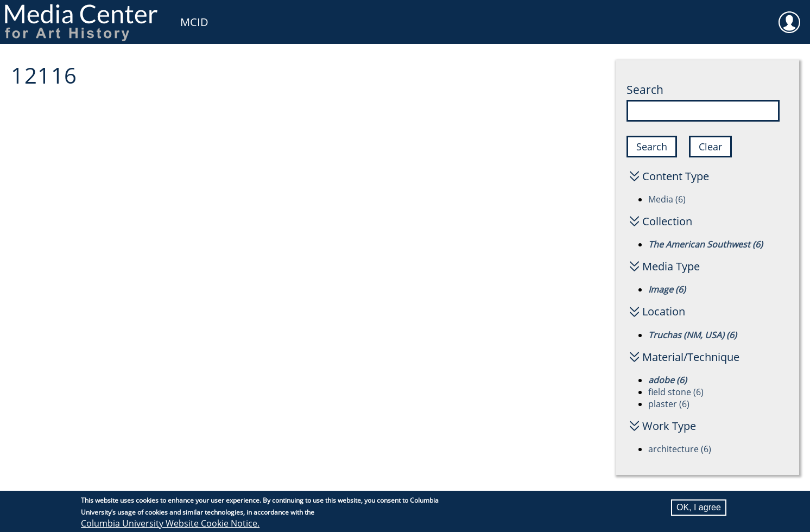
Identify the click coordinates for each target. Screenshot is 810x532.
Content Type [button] (676, 176)
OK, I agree (699, 509)
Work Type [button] (669, 426)
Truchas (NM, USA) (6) (692, 335)
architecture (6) (680, 449)
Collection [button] (667, 221)
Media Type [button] (671, 266)
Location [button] (664, 311)
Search (645, 90)
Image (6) (667, 289)
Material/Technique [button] (691, 357)
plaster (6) (669, 404)
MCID (194, 22)
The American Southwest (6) (705, 244)
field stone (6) (676, 392)
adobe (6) (667, 380)
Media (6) (667, 199)
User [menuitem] (789, 15)
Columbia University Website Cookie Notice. (170, 525)
